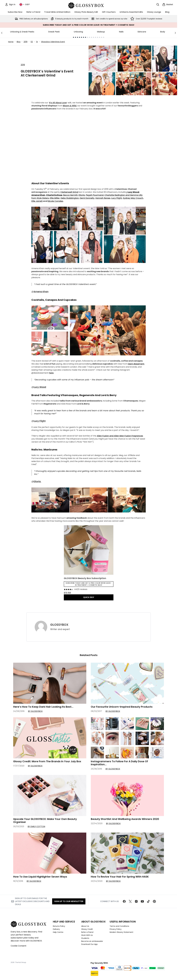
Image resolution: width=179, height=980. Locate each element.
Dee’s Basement (136, 364)
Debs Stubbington (70, 198)
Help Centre (58, 932)
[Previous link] (2, 33)
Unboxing (78, 32)
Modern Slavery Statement (121, 932)
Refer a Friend (87, 932)
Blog (19, 42)
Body (163, 32)
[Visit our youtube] (142, 901)
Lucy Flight (117, 198)
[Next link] (175, 33)
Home (11, 42)
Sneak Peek (54, 32)
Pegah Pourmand (95, 195)
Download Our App (89, 944)
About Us (85, 926)
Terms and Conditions (119, 926)
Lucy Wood (40, 387)
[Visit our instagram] (136, 901)
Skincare (142, 32)
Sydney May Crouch (133, 198)
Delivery (56, 929)
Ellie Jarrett (37, 201)
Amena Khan (41, 292)
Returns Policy (59, 926)
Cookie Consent (19, 946)
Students (85, 938)
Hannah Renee (103, 198)
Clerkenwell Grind (69, 192)
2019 (25, 42)
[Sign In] (10, 5)
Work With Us (87, 935)
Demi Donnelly (87, 198)
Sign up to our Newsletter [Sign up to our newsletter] (69, 901)
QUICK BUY (89, 597)
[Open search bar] (158, 5)
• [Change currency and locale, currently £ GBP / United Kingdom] (25, 5)
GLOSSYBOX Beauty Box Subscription (85, 578)
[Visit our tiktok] (148, 901)
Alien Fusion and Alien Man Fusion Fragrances (120, 436)
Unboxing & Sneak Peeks (22, 32)
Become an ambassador (92, 941)
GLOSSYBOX (59, 625)
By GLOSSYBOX (35, 711)
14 (37, 42)
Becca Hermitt (70, 195)
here (51, 373)
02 (32, 42)
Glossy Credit (87, 929)
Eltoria (82, 195)
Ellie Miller (55, 198)
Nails (121, 32)
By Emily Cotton (36, 826)
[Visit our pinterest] (154, 901)
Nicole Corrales (55, 201)
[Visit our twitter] (130, 901)
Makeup (101, 32)
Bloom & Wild (70, 106)
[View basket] (168, 5)
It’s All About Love (58, 103)
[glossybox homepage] (89, 5)
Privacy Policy (116, 929)
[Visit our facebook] (124, 901)
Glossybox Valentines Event (53, 42)
